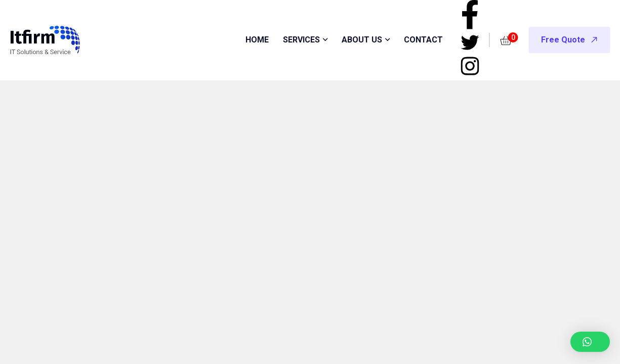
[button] (590, 342)
